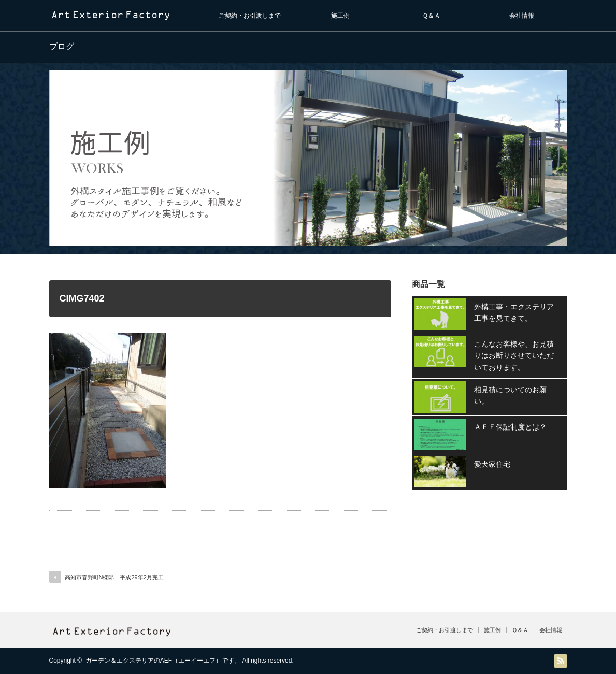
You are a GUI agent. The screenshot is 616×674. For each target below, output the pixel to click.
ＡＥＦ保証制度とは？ (510, 427)
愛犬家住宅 (492, 464)
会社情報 (522, 16)
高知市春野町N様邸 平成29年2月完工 (114, 577)
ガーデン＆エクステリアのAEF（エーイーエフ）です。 (163, 661)
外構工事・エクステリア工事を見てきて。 (514, 312)
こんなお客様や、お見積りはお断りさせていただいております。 (514, 356)
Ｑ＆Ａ (431, 16)
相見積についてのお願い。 (510, 395)
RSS (561, 661)
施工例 (340, 16)
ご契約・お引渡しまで (250, 16)
